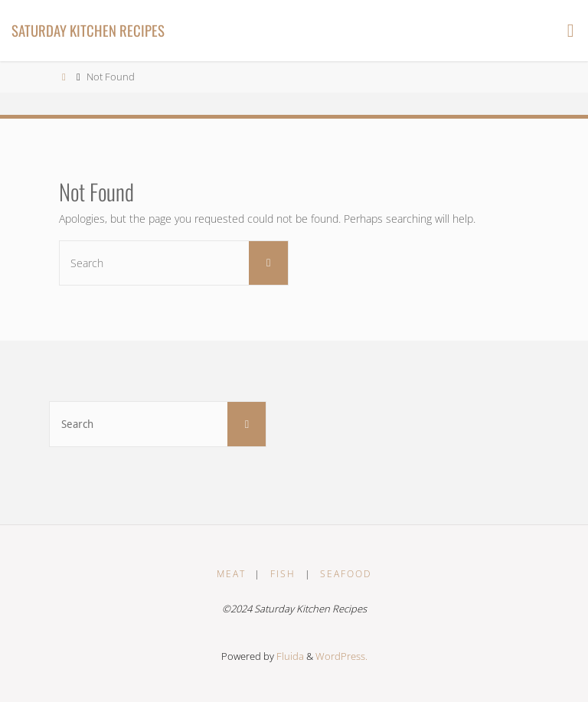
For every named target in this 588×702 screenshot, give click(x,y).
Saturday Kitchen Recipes (88, 30)
